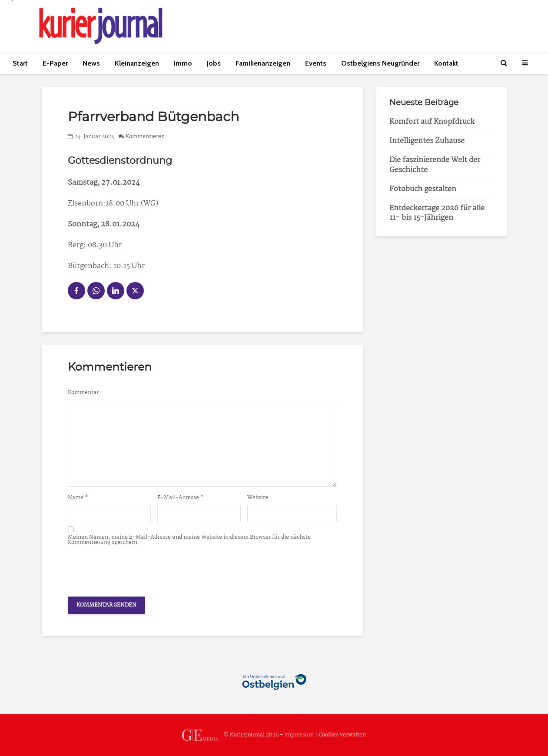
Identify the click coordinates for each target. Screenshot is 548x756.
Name (78, 498)
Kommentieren (145, 137)
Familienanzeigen (263, 63)
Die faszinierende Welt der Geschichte (435, 165)
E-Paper (55, 63)
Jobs (214, 63)
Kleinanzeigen (137, 63)
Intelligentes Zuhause (427, 141)
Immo (183, 63)
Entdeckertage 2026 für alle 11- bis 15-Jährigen (437, 213)
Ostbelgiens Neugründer (380, 63)
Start (20, 63)
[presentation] (134, 569)
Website (258, 498)
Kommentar (83, 393)
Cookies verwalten (342, 735)
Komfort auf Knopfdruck (432, 122)
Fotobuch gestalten (423, 189)
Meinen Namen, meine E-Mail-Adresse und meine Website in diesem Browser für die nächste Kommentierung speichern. (189, 540)
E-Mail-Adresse (181, 498)
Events (316, 63)
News (91, 63)
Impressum (299, 735)
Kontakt (446, 63)
